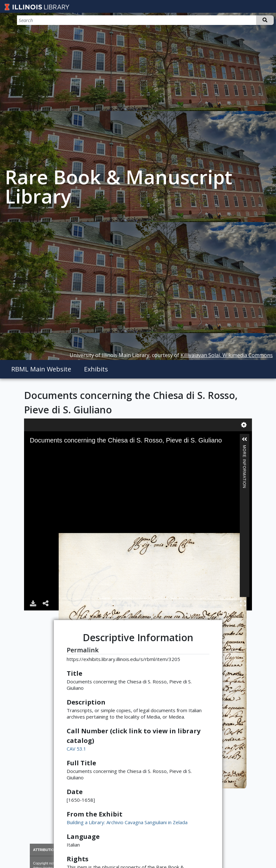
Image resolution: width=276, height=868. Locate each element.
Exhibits (96, 369)
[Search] (240, 20)
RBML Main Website (41, 369)
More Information (244, 448)
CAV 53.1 (76, 749)
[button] (245, 439)
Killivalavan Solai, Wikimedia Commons (227, 355)
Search (265, 20)
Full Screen (243, 603)
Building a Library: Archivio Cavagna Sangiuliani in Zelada (127, 822)
